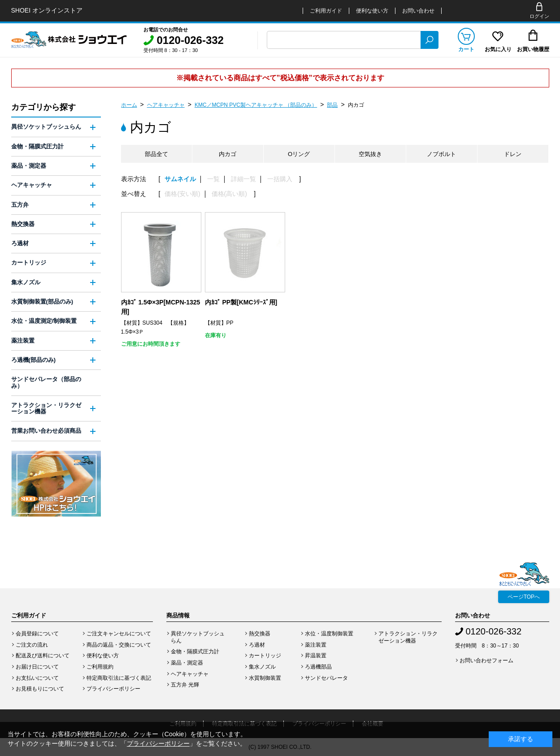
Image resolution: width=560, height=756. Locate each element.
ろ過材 (20, 243)
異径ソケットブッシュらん (46, 127)
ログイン (539, 16)
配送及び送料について (43, 656)
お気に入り (498, 49)
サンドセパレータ (326, 678)
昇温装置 (316, 656)
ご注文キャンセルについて (119, 634)
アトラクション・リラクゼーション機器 (46, 408)
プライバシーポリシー (113, 689)
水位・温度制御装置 (329, 634)
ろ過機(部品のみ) (34, 360)
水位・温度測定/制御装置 (44, 321)
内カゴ (356, 105)
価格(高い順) (229, 194)
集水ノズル (26, 282)
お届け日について (37, 667)
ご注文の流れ (32, 645)
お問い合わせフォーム (486, 660)
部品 (332, 105)
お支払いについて (37, 678)
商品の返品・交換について (119, 645)
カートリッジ (29, 263)
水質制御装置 (265, 678)
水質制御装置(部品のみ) (42, 302)
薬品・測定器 (29, 166)
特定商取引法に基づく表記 (119, 678)
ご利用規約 (100, 667)
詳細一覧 (243, 179)
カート (466, 49)
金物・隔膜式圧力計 (37, 146)
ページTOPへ (524, 597)
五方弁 (20, 205)
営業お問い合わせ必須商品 (46, 431)
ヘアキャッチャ (166, 105)
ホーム (129, 105)
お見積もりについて (40, 689)
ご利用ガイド (326, 11)
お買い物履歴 (533, 49)
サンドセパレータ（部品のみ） (46, 382)
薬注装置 (23, 341)
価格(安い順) (182, 194)
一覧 (213, 179)
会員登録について (37, 634)
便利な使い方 (372, 11)
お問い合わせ (418, 11)
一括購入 (280, 179)
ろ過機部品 (318, 667)
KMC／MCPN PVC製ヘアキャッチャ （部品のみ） (256, 105)
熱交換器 (23, 224)
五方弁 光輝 (185, 685)
